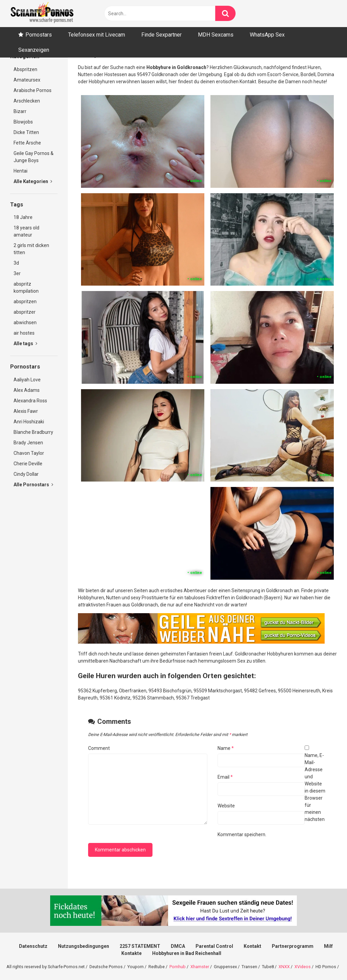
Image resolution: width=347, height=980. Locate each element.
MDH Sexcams (216, 35)
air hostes (24, 333)
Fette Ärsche (27, 143)
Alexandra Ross (30, 401)
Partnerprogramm (293, 946)
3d (16, 263)
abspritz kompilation (26, 287)
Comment (99, 748)
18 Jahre (23, 217)
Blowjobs (23, 122)
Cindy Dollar (26, 474)
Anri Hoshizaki (29, 422)
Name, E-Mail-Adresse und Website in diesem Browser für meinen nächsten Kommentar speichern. (271, 795)
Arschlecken (27, 101)
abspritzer (25, 312)
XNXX (284, 967)
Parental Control (214, 946)
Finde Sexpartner (161, 35)
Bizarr (20, 111)
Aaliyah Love (27, 380)
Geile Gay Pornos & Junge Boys (34, 157)
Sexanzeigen (34, 50)
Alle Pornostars (33, 485)
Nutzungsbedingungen (84, 946)
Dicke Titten (26, 132)
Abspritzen (25, 69)
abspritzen (25, 302)
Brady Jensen (28, 443)
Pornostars (39, 35)
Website (226, 806)
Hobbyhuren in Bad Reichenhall (187, 953)
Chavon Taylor (29, 453)
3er (17, 273)
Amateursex (27, 80)
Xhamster (200, 967)
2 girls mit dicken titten (31, 249)
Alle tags (25, 343)
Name (226, 748)
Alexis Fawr (26, 411)
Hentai (21, 171)
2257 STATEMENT (140, 946)
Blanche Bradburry (33, 432)
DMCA (178, 946)
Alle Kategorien (33, 181)
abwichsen (25, 322)
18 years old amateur (26, 231)
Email (225, 777)
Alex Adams (27, 390)
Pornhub (178, 967)
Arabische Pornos (33, 90)
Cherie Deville (28, 464)
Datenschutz (33, 946)
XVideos (303, 967)
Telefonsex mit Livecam (97, 35)
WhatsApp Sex (267, 35)
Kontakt (252, 946)
